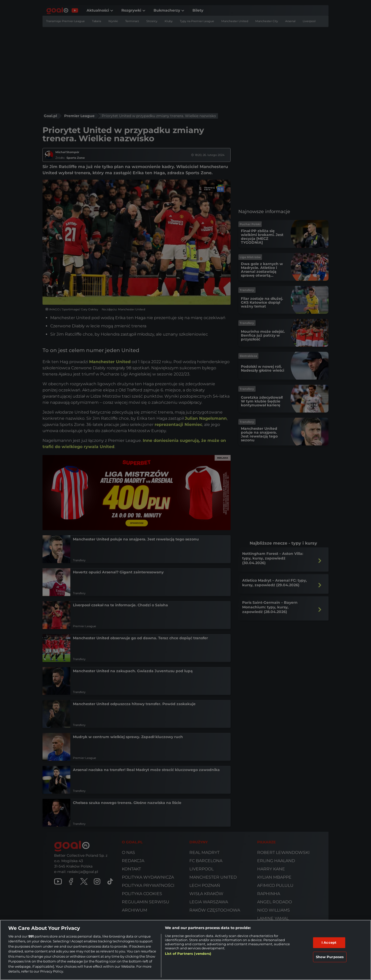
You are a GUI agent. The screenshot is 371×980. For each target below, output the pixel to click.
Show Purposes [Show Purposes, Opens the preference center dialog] (330, 957)
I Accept (329, 942)
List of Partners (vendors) (188, 953)
